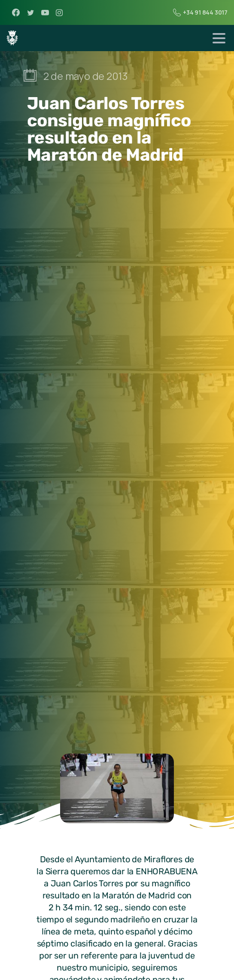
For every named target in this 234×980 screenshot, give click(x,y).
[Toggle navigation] (219, 38)
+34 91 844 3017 (200, 12)
